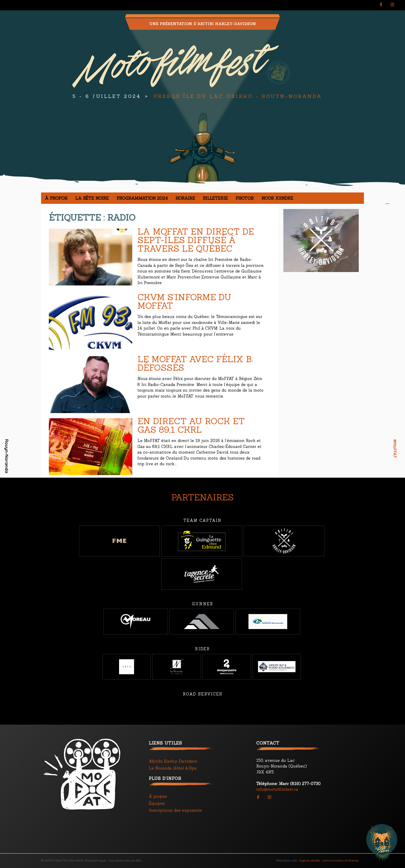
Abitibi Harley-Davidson (173, 761)
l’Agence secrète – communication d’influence (329, 861)
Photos (245, 198)
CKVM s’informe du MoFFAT (184, 301)
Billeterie (215, 198)
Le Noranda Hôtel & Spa (173, 768)
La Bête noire (92, 198)
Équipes (157, 803)
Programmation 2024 (142, 198)
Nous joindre (277, 198)
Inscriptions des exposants (175, 810)
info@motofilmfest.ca (277, 789)
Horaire (185, 198)
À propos (56, 198)
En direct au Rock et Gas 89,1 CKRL (191, 425)
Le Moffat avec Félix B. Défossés (195, 363)
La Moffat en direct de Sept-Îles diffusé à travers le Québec (196, 240)
